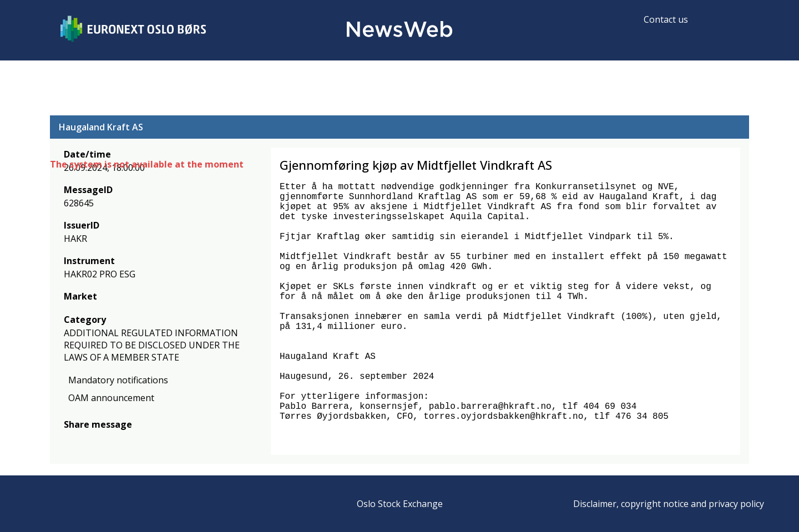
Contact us (666, 19)
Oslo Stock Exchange (400, 504)
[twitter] (88, 441)
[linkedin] (108, 441)
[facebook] (70, 441)
